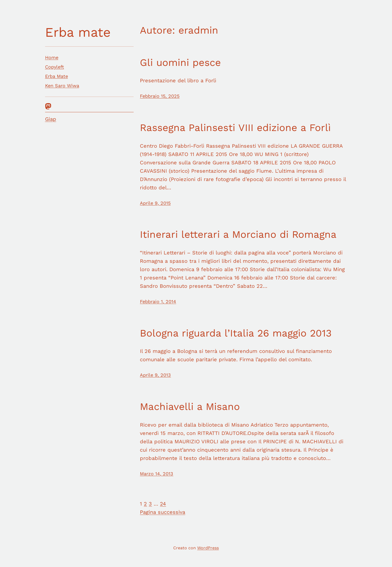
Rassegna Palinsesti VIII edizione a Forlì (235, 128)
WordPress (208, 548)
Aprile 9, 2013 (155, 375)
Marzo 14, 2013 (157, 474)
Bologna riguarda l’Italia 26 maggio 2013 (236, 333)
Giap (51, 119)
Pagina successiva (163, 512)
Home (52, 57)
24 (163, 504)
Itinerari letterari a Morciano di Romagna (238, 234)
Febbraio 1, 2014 (158, 301)
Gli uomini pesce (180, 63)
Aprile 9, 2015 (155, 203)
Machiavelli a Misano (190, 407)
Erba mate (78, 32)
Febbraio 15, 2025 (160, 96)
